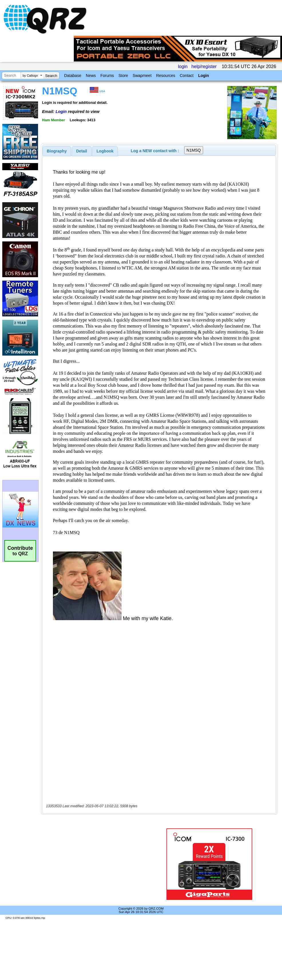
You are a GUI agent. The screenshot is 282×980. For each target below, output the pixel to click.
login (183, 67)
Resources (166, 76)
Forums (107, 76)
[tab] (57, 151)
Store (123, 76)
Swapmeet (142, 76)
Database (73, 76)
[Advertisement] (96, 864)
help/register (204, 67)
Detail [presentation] (82, 151)
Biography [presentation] (57, 151)
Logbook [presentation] (105, 151)
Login (204, 76)
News (91, 76)
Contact (186, 76)
